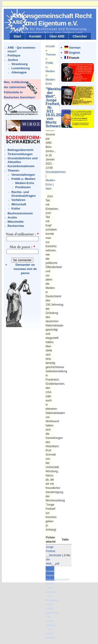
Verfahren (18, 200)
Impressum (53, 575)
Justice (13, 60)
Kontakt (35, 36)
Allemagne (19, 72)
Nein (49, 189)
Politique (14, 55)
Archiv (12, 217)
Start (17, 36)
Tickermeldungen (20, 154)
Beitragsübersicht (21, 150)
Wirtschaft (19, 204)
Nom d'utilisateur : (22, 234)
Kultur (16, 208)
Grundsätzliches (56, 172)
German (75, 48)
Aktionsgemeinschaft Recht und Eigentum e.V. (52, 20)
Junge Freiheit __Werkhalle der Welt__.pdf (54, 555)
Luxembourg (21, 68)
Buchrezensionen (20, 213)
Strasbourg (19, 64)
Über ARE (57, 36)
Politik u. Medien (23, 179)
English (75, 53)
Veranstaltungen (23, 175)
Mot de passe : (22, 247)
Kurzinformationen (21, 166)
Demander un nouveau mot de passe (25, 269)
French (74, 58)
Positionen (23, 187)
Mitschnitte (16, 222)
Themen (14, 170)
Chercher (80, 36)
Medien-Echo (25, 183)
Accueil (50, 46)
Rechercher (16, 226)
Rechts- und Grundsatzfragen (24, 194)
